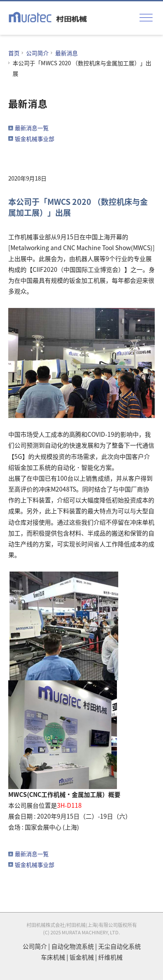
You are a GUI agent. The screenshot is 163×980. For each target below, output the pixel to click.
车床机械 (53, 957)
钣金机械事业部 (35, 139)
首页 (14, 53)
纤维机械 (110, 957)
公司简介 (37, 53)
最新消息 (67, 53)
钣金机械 (82, 957)
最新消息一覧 (32, 128)
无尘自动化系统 (120, 946)
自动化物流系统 (73, 946)
